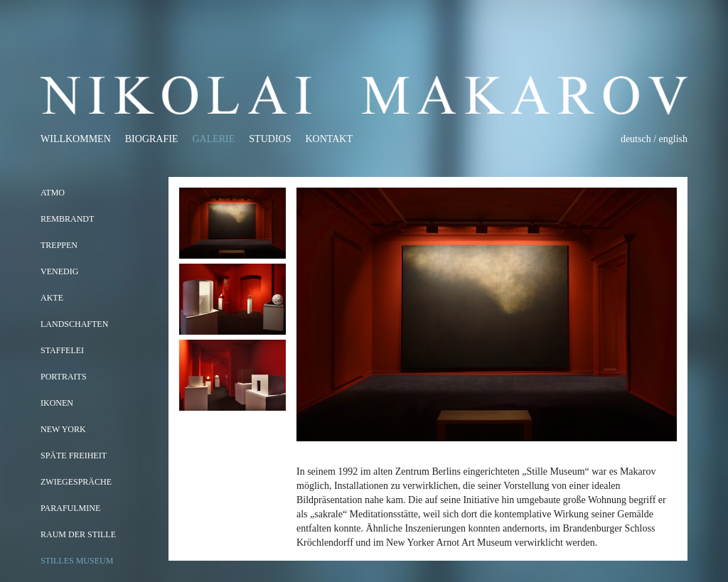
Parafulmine (70, 508)
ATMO (53, 193)
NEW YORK (63, 429)
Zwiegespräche (76, 482)
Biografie (152, 139)
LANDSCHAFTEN (74, 324)
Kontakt (329, 139)
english (673, 139)
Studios (270, 139)
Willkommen (76, 139)
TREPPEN (59, 245)
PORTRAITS (64, 377)
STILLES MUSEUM (77, 561)
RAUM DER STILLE (78, 534)
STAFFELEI (62, 350)
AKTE (52, 298)
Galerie (213, 139)
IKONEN (57, 403)
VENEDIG (59, 271)
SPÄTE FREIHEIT (74, 456)
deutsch (636, 139)
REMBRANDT (67, 219)
